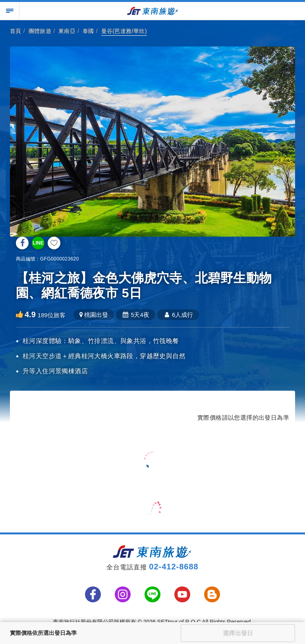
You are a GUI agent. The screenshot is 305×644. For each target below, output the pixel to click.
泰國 (88, 31)
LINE (38, 243)
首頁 (16, 31)
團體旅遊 (40, 31)
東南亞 (67, 31)
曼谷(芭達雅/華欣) (124, 31)
